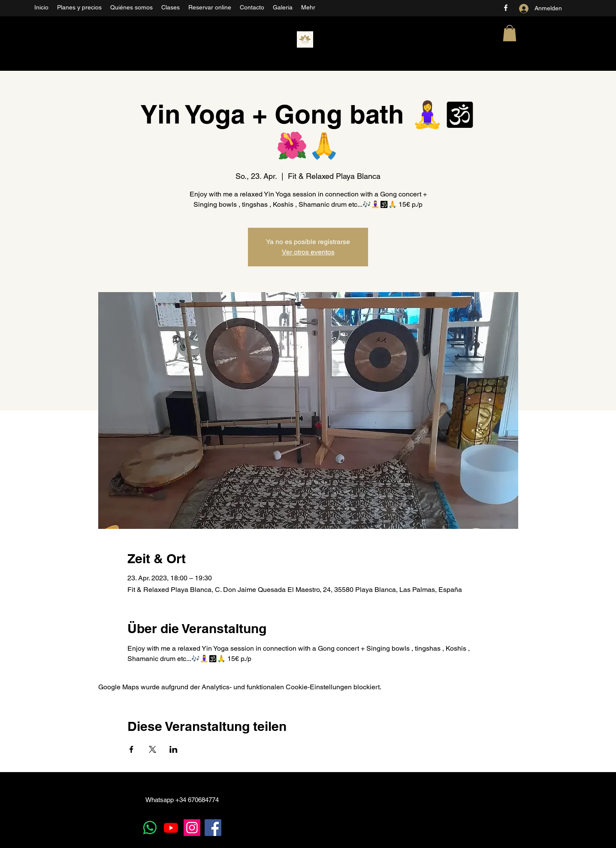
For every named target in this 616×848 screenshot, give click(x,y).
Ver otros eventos (308, 252)
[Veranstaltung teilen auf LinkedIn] (174, 749)
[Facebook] (506, 8)
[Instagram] (192, 828)
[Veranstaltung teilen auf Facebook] (131, 749)
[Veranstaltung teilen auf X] (152, 749)
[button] (510, 33)
